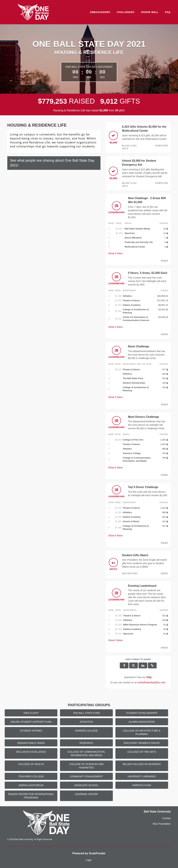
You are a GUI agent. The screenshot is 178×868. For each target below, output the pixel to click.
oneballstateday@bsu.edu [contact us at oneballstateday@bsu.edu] (151, 682)
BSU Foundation (162, 824)
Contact (167, 818)
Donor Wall (150, 12)
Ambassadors (100, 12)
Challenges (126, 12)
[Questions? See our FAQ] (149, 677)
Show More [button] (116, 253)
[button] (152, 665)
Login (88, 860)
